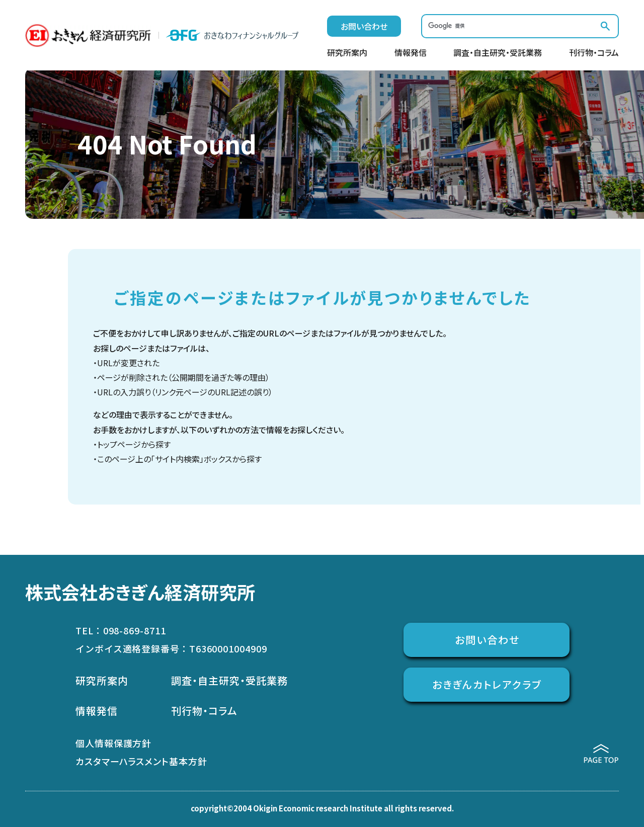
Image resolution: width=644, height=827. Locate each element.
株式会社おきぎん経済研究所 (140, 592)
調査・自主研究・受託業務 (498, 53)
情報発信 (411, 53)
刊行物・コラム (594, 53)
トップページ (119, 444)
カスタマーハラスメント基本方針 (141, 761)
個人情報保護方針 (113, 743)
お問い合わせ (364, 26)
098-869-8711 (135, 630)
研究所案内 (347, 53)
